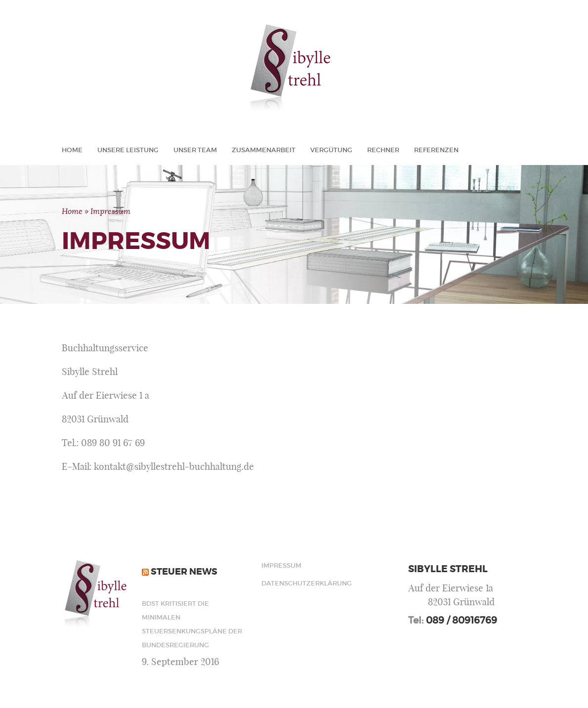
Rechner (383, 150)
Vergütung (331, 150)
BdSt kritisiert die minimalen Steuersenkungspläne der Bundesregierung (192, 624)
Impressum (281, 565)
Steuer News (184, 572)
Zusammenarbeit (264, 150)
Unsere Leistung (128, 150)
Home (72, 150)
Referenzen (436, 150)
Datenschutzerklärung (294, 583)
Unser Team (195, 150)
